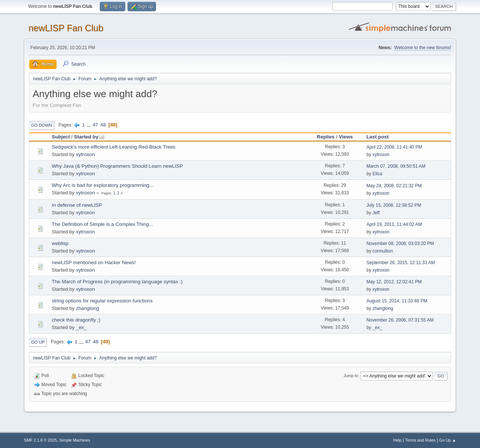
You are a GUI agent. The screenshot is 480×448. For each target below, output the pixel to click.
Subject (61, 137)
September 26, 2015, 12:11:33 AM (401, 263)
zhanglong (87, 308)
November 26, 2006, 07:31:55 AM (400, 320)
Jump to (351, 376)
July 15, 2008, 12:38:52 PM (394, 205)
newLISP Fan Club (66, 28)
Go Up (38, 342)
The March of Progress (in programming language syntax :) (117, 282)
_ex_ (81, 327)
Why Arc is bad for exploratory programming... (103, 185)
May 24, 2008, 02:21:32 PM (394, 186)
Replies (326, 137)
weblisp (60, 243)
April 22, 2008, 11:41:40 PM (394, 147)
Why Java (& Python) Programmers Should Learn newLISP (117, 166)
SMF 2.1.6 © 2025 (40, 440)
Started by (89, 137)
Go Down (42, 125)
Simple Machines (75, 440)
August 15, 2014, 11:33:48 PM (397, 301)
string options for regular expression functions (102, 301)
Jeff (376, 213)
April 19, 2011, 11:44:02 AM (394, 224)
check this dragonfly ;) (76, 320)
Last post (377, 137)
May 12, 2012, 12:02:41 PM (394, 282)
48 (103, 125)
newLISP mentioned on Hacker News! (94, 262)
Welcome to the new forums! (423, 48)
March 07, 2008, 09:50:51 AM (396, 166)
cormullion (383, 251)
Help (397, 440)
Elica (377, 174)
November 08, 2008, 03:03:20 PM (400, 244)
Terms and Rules (421, 440)
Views (346, 137)
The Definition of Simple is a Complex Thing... (102, 224)
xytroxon (85, 154)
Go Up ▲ (448, 440)
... (89, 125)
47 (95, 125)
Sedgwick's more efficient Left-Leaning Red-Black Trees (114, 147)
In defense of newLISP (77, 205)
